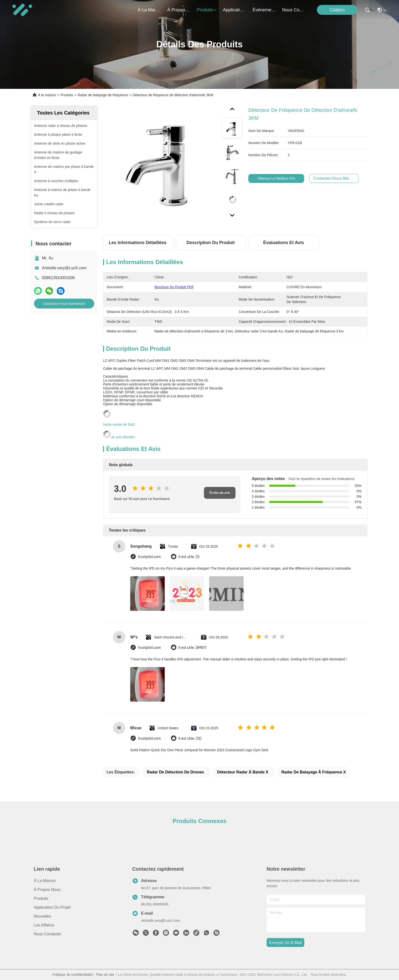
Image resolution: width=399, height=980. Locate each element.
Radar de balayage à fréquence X (314, 772)
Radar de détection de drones (175, 772)
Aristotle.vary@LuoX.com (64, 268)
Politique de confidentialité (72, 975)
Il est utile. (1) (189, 557)
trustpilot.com (149, 557)
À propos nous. (179, 10)
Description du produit (211, 243)
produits (207, 10)
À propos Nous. (48, 890)
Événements (264, 10)
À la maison (149, 10)
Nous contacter (47, 934)
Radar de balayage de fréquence (103, 95)
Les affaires (44, 925)
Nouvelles (42, 916)
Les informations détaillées (138, 243)
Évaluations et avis (284, 243)
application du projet (235, 10)
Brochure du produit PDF (174, 287)
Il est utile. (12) (190, 739)
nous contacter (294, 10)
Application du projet (52, 907)
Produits (67, 95)
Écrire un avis (220, 493)
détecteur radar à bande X (243, 772)
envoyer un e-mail (285, 943)
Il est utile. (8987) (192, 648)
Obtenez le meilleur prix (285, 178)
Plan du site (105, 975)
